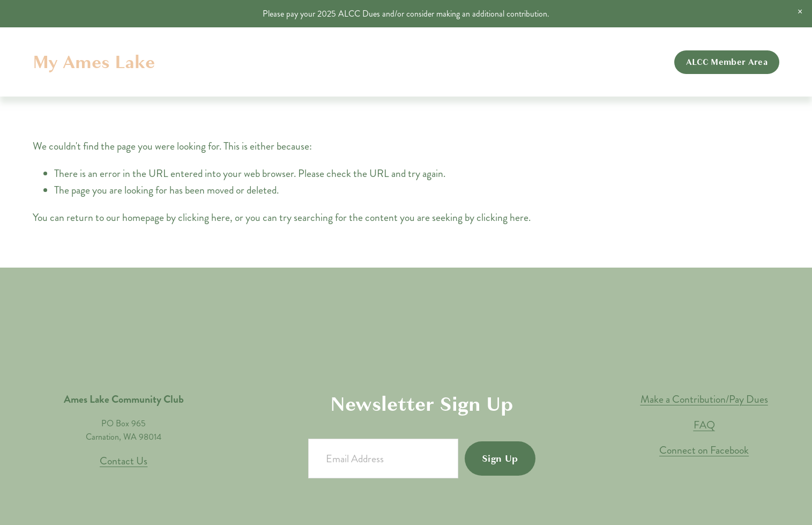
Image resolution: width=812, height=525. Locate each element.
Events (539, 62)
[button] (800, 12)
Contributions (590, 62)
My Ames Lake (94, 62)
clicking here (204, 217)
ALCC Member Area (727, 62)
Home (400, 62)
